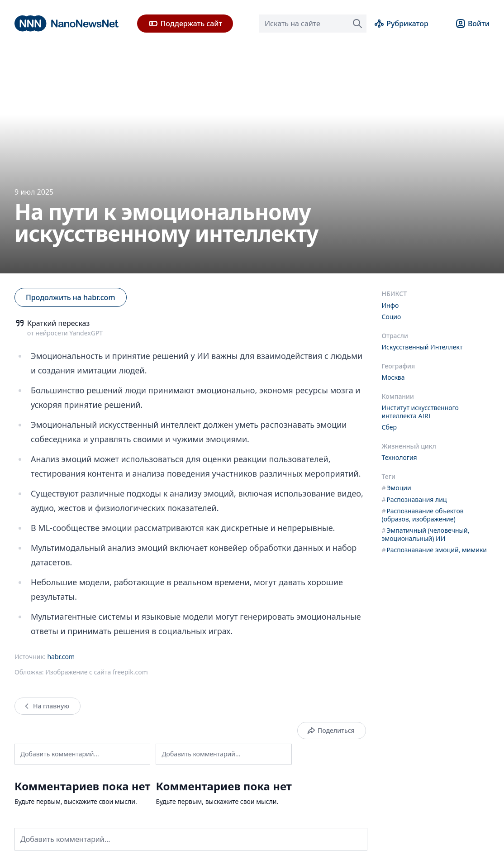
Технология (399, 457)
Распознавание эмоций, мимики (435, 550)
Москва (393, 377)
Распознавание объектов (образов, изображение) (423, 515)
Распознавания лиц (414, 499)
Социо (392, 317)
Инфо (390, 305)
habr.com (61, 657)
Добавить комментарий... (60, 754)
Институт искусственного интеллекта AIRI (420, 412)
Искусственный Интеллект (422, 347)
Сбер (390, 427)
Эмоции (397, 488)
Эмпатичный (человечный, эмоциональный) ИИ (426, 534)
